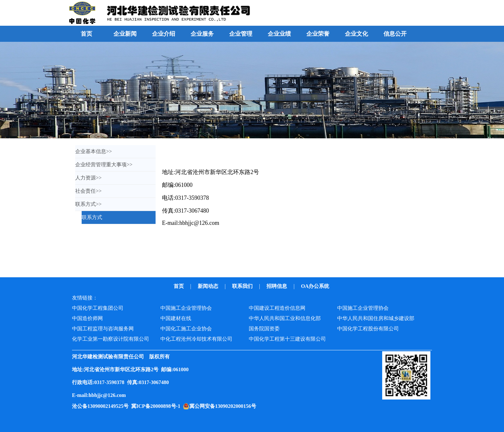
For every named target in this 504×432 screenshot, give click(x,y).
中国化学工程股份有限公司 (368, 329)
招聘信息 (277, 286)
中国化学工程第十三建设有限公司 (287, 339)
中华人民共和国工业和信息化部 (285, 318)
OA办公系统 (316, 286)
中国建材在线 (176, 318)
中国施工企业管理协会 (186, 308)
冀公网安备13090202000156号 (224, 406)
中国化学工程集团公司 (98, 308)
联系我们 (243, 286)
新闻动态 (209, 286)
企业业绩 (279, 34)
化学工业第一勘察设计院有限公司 (111, 339)
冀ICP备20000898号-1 (157, 406)
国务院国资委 (264, 329)
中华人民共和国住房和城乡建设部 (376, 318)
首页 (86, 34)
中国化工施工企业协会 (186, 329)
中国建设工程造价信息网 (277, 308)
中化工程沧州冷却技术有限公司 (196, 339)
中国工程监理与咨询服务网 (103, 329)
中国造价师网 (87, 318)
